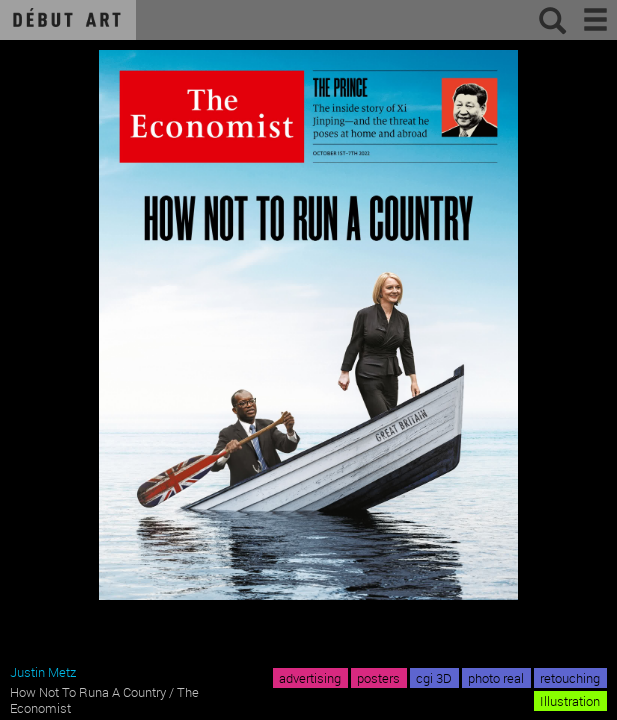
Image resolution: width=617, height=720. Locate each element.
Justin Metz (43, 672)
